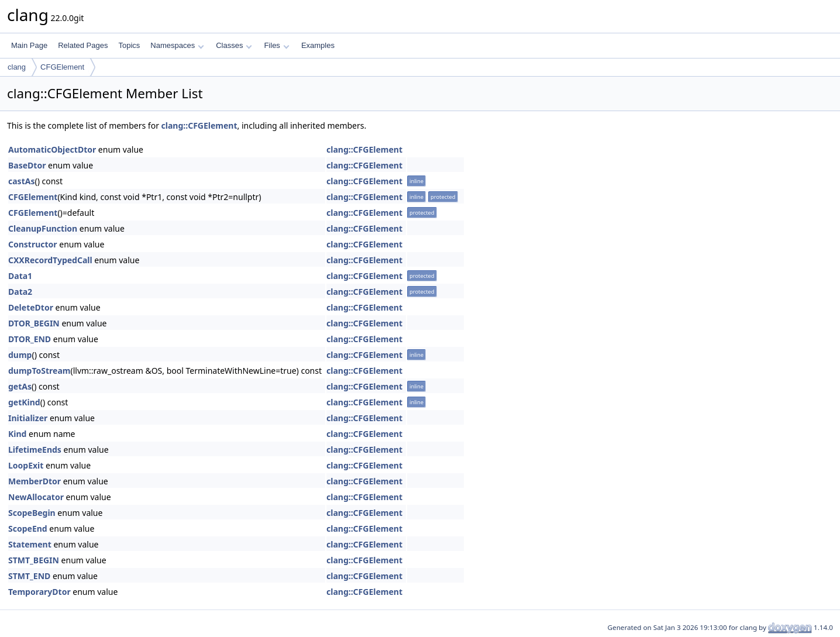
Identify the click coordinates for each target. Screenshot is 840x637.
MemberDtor (35, 481)
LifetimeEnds (35, 450)
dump (20, 355)
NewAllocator (36, 497)
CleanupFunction (43, 228)
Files (276, 45)
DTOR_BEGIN (34, 323)
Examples (318, 45)
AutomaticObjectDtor (52, 149)
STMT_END (29, 576)
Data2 (20, 292)
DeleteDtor (31, 307)
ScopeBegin (32, 513)
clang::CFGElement (199, 125)
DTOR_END (30, 339)
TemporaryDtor (39, 592)
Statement (30, 544)
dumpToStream (39, 371)
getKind (24, 402)
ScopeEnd (28, 528)
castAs (21, 181)
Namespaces (177, 45)
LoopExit (26, 465)
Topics (129, 45)
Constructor (33, 244)
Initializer (28, 418)
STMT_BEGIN (34, 560)
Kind (17, 434)
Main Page (29, 45)
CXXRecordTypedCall (50, 260)
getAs (20, 386)
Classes (234, 45)
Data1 (20, 276)
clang (17, 67)
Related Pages (83, 45)
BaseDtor (27, 165)
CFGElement (62, 67)
